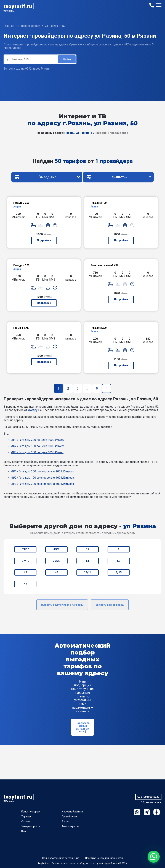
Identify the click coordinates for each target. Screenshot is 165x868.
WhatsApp (137, 812)
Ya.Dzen (157, 812)
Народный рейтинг (73, 812)
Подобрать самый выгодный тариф (82, 727)
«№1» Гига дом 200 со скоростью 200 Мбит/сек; (43, 471)
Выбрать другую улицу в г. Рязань (62, 605)
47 (25, 584)
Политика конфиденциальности (104, 858)
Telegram (147, 812)
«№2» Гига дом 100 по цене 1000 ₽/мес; (37, 446)
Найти (67, 59)
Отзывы (26, 822)
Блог (24, 831)
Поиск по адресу (31, 812)
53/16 (25, 549)
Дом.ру (33, 410)
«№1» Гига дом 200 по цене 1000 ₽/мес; (37, 440)
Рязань (10, 11)
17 (88, 549)
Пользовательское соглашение (61, 858)
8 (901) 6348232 (150, 797)
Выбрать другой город (110, 605)
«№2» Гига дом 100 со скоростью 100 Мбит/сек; (43, 478)
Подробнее (44, 240)
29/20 (57, 561)
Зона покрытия (71, 826)
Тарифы (26, 817)
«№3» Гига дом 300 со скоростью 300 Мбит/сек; (43, 484)
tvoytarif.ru (18, 6)
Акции (66, 822)
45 (25, 572)
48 (57, 572)
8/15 (119, 572)
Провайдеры (69, 817)
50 (119, 561)
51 (88, 561)
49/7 (56, 549)
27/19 (25, 561)
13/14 (88, 572)
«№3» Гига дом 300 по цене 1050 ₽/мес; (37, 452)
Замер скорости (31, 826)
